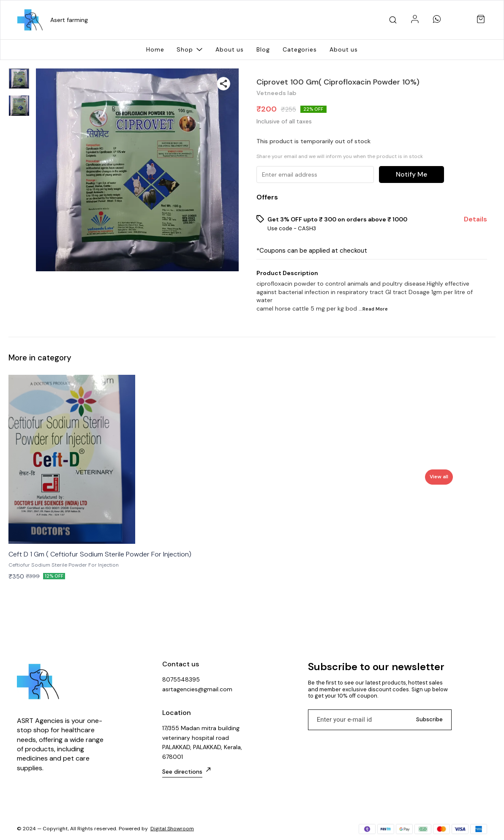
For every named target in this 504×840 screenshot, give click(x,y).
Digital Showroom (172, 829)
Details (475, 219)
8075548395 (181, 679)
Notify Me (411, 174)
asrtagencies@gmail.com (197, 689)
